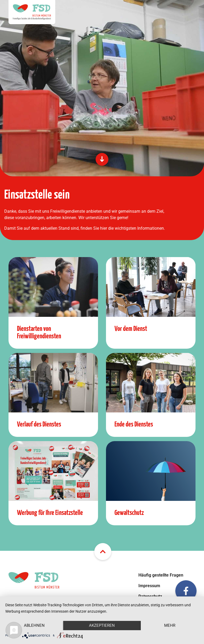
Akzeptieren (102, 625)
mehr (170, 625)
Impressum (149, 586)
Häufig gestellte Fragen (161, 575)
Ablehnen (34, 625)
